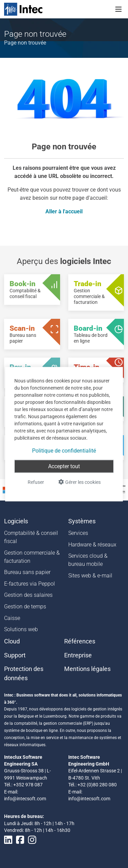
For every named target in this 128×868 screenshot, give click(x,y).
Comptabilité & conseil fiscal (31, 537)
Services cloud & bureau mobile (88, 560)
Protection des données (24, 673)
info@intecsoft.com (25, 799)
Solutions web (21, 629)
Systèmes (82, 521)
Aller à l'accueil (64, 211)
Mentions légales (87, 669)
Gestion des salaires (28, 595)
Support (15, 655)
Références (80, 641)
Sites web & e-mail (90, 576)
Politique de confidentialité (64, 450)
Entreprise (78, 655)
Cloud (12, 641)
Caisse (12, 618)
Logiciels (16, 521)
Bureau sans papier (27, 572)
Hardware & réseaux (92, 545)
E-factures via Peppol (30, 584)
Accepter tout (64, 466)
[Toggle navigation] (118, 9)
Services (78, 533)
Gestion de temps (25, 607)
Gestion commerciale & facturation (32, 557)
